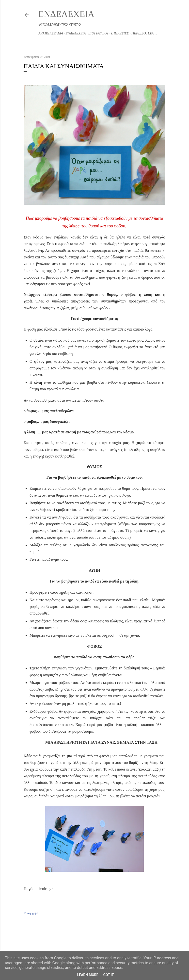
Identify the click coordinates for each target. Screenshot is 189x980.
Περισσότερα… (144, 33)
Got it (108, 975)
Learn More (88, 975)
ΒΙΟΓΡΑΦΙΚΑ (98, 33)
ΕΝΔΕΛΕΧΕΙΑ (66, 14)
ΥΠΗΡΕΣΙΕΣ (120, 33)
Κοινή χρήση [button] (31, 913)
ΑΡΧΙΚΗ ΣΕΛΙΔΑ (51, 33)
